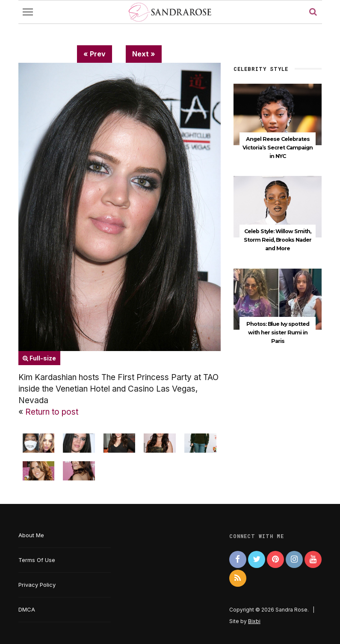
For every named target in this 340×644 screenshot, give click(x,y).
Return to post (52, 412)
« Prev (95, 54)
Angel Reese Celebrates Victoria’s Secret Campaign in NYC (278, 148)
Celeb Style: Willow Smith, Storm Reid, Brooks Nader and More (278, 239)
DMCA (27, 609)
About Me (31, 535)
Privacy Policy (37, 585)
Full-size (39, 358)
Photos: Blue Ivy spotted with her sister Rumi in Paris (278, 331)
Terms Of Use (37, 560)
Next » (144, 54)
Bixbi (254, 621)
